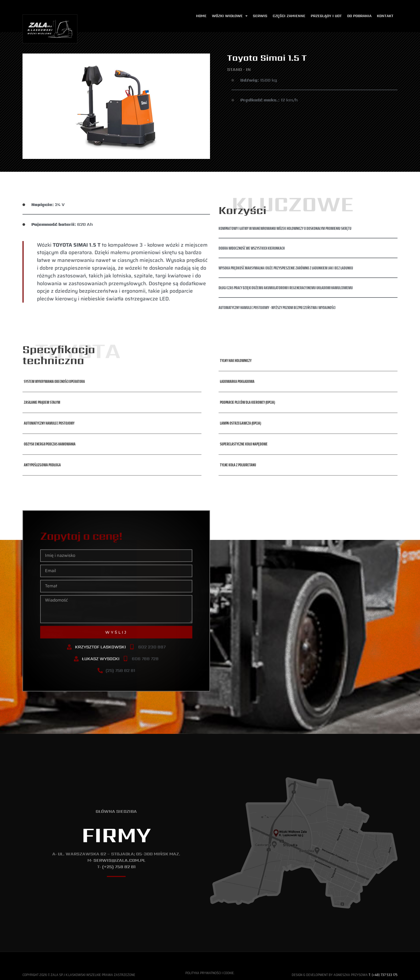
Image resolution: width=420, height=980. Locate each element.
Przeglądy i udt (326, 16)
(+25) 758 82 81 (119, 867)
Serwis (260, 16)
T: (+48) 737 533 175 (383, 975)
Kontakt (385, 16)
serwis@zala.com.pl (119, 860)
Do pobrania (359, 16)
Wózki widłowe (230, 16)
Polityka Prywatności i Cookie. (210, 973)
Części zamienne (289, 16)
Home (201, 16)
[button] (54, 363)
